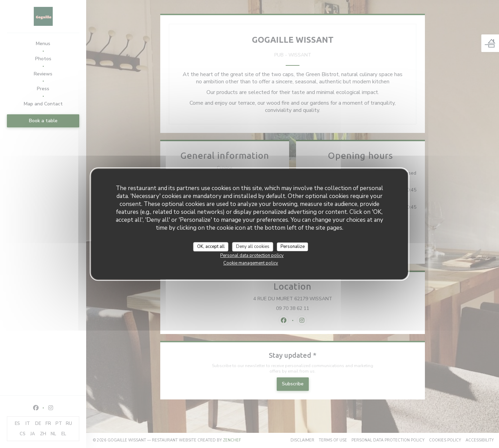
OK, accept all (211, 247)
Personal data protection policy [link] (252, 256)
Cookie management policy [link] (251, 263)
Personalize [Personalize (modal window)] (293, 247)
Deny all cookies (253, 247)
